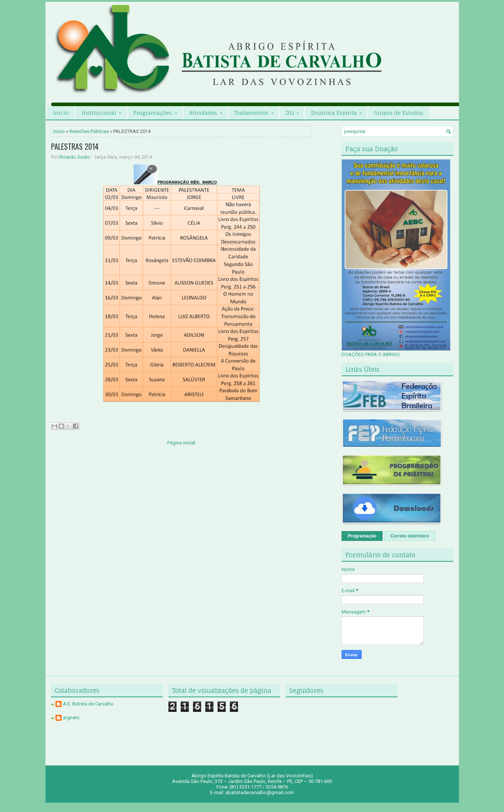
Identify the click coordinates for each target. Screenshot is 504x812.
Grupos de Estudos (399, 113)
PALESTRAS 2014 (75, 146)
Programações (158, 111)
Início (59, 131)
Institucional (104, 111)
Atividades (208, 111)
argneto (71, 718)
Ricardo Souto (75, 157)
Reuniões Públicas (89, 131)
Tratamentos (256, 111)
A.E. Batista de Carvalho (88, 704)
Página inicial (181, 443)
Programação (362, 536)
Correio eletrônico (410, 536)
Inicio (61, 113)
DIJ (295, 111)
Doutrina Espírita (339, 111)
